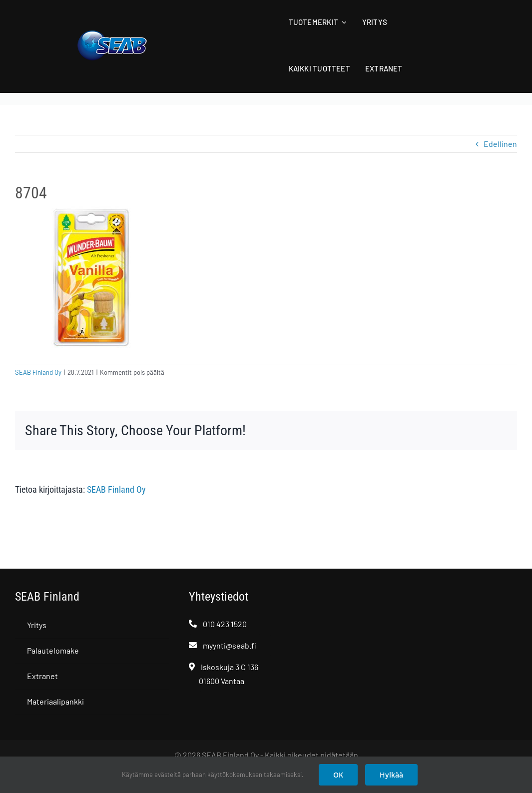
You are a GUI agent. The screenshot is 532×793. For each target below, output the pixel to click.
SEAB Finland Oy (38, 372)
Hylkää (391, 775)
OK (338, 775)
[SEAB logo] (112, 34)
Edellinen (500, 144)
